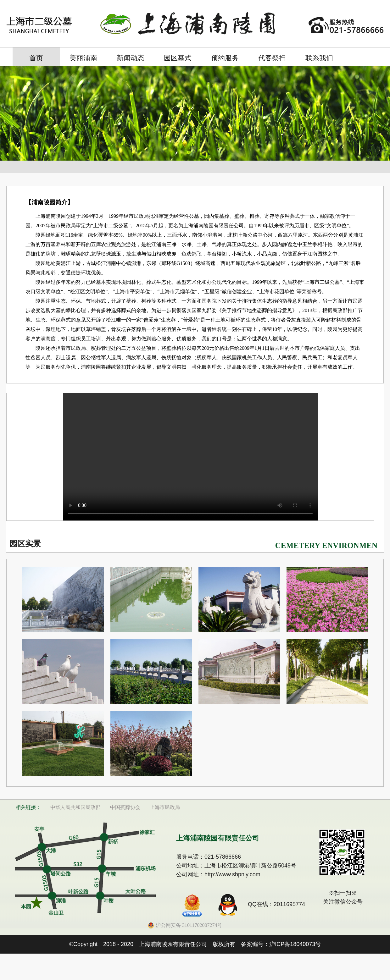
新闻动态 (131, 58)
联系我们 (319, 58)
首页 (36, 58)
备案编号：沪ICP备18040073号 (281, 944)
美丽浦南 (83, 58)
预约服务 (225, 58)
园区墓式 (178, 58)
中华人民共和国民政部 (75, 807)
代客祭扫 (272, 58)
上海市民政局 (165, 807)
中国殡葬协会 (125, 807)
